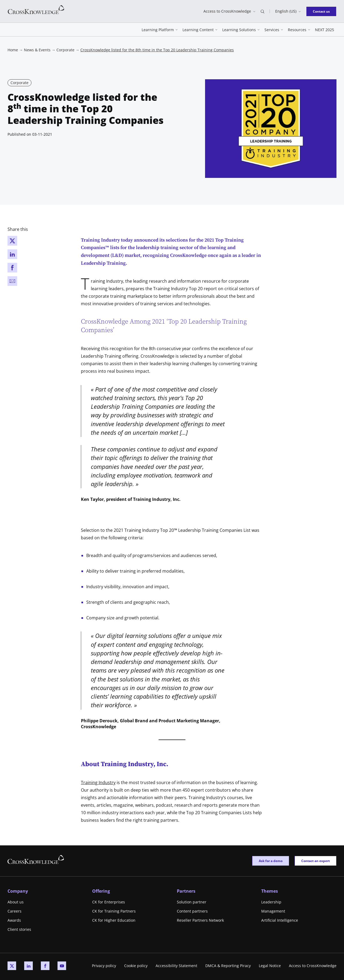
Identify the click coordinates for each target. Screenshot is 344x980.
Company (18, 891)
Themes (270, 891)
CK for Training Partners (114, 911)
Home (13, 50)
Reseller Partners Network (200, 920)
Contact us (323, 11)
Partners (186, 891)
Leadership (271, 902)
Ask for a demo (270, 860)
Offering (101, 891)
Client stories (19, 929)
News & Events (37, 50)
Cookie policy (136, 966)
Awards (14, 920)
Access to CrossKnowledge (313, 966)
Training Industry (98, 782)
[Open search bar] (263, 11)
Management (273, 911)
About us (16, 902)
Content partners (192, 911)
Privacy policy (104, 966)
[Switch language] (288, 11)
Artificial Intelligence (280, 920)
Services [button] (272, 30)
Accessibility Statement (176, 966)
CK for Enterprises (109, 902)
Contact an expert (315, 860)
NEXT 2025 (325, 30)
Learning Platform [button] (158, 30)
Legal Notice (270, 966)
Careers (15, 911)
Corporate (65, 50)
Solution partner (192, 902)
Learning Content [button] (198, 30)
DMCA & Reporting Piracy (228, 966)
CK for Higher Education (114, 920)
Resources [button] (297, 30)
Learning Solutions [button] (239, 30)
